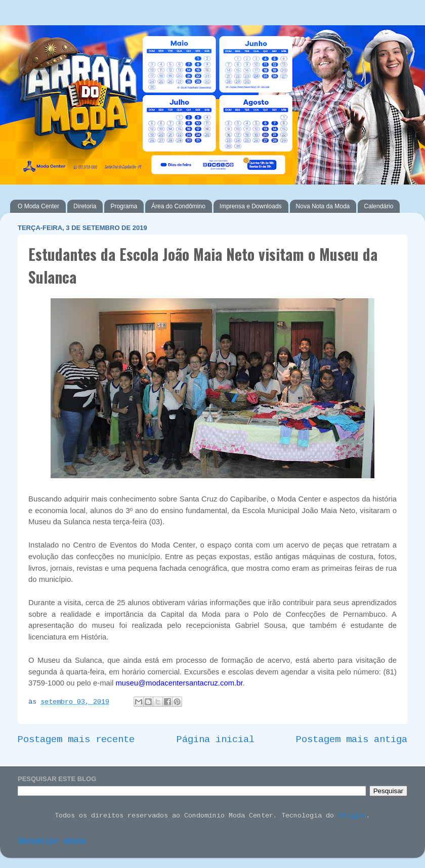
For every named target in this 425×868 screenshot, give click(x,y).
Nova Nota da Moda (323, 206)
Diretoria (85, 206)
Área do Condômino (178, 206)
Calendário (378, 206)
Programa (124, 206)
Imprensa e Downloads (251, 206)
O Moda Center (38, 206)
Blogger (352, 816)
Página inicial (216, 740)
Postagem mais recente (76, 740)
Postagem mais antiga (352, 740)
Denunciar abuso (52, 842)
